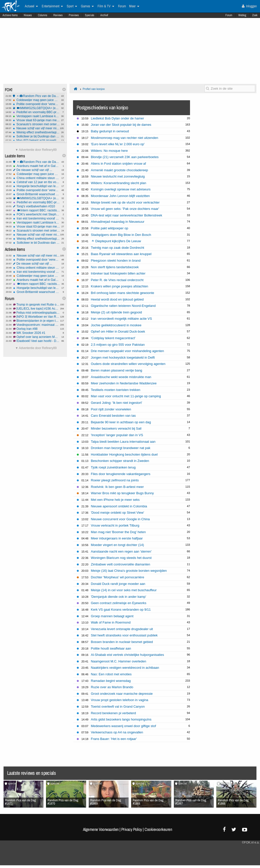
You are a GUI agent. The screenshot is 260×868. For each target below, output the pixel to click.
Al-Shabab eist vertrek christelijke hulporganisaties (127, 655)
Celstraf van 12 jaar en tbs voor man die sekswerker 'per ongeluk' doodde (37, 182)
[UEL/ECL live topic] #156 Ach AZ (37, 309)
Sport (72, 6)
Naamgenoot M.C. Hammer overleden (119, 661)
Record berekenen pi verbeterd (114, 713)
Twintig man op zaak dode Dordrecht (118, 248)
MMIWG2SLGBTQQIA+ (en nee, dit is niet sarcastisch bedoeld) (36, 108)
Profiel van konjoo (94, 89)
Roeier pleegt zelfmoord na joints (115, 480)
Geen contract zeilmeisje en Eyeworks (119, 603)
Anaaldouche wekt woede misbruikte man (121, 377)
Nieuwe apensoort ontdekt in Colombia (119, 506)
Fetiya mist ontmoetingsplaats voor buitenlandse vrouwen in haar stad (37, 313)
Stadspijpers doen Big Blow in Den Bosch (121, 235)
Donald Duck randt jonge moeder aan (118, 584)
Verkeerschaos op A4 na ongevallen (117, 732)
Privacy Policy (132, 829)
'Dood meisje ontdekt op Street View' (118, 513)
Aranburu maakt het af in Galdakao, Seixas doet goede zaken (37, 166)
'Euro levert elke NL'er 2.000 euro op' (118, 144)
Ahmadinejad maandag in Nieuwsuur (118, 222)
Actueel (31, 6)
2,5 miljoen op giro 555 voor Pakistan (118, 345)
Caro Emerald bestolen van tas (113, 416)
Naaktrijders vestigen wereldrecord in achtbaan (125, 668)
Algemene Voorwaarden (101, 829)
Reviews (58, 15)
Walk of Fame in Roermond (111, 622)
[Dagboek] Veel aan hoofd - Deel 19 (37, 341)
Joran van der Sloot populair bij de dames (121, 125)
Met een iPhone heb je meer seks (115, 500)
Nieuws (28, 15)
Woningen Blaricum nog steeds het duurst (121, 558)
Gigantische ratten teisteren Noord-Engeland (123, 306)
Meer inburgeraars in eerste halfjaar (117, 538)
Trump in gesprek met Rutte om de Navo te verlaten (37, 305)
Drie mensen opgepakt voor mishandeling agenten (127, 351)
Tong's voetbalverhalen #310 (37, 206)
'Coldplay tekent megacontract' (113, 338)
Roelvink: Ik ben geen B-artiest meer (117, 487)
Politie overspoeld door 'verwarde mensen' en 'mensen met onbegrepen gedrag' (36, 104)
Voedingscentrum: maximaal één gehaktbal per (37, 325)
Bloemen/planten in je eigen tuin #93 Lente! (37, 321)
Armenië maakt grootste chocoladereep (120, 170)
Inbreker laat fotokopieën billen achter (118, 273)
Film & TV (106, 6)
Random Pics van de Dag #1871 (36, 96)
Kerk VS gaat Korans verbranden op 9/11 (121, 610)
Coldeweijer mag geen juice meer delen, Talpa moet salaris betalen (36, 100)
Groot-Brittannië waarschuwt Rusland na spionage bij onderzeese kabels (37, 194)
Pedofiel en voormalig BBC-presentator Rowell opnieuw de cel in (36, 112)
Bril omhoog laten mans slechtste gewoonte (123, 293)
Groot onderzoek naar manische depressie (122, 694)
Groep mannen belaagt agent (112, 616)
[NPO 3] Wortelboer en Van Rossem (37, 317)
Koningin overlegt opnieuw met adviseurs (121, 189)
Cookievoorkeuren (158, 829)
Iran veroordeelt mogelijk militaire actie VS (122, 319)
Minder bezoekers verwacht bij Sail (116, 428)
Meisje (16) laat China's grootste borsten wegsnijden (129, 571)
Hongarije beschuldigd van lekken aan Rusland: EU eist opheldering (37, 186)
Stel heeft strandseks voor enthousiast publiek (124, 635)
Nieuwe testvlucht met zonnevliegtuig (118, 176)
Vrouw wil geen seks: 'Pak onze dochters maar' (125, 209)
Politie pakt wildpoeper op (110, 228)
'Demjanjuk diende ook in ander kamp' (119, 597)
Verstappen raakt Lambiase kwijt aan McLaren (36, 116)
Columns (43, 15)
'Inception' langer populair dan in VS (117, 435)
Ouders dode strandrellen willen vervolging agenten (128, 364)
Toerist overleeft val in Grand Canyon (118, 706)
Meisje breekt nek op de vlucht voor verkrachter (125, 202)
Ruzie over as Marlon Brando (112, 687)
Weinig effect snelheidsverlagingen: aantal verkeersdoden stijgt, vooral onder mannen (36, 132)
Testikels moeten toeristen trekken (116, 390)
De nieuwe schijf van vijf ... (37, 170)
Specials (90, 15)
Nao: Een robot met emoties (111, 674)
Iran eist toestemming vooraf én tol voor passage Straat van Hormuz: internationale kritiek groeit (37, 218)
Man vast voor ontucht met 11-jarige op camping (126, 396)
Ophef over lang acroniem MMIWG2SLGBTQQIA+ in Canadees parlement (37, 337)
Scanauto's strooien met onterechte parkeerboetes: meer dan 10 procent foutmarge (36, 124)
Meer (134, 6)
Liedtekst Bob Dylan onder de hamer (117, 118)
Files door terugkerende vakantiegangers (121, 474)
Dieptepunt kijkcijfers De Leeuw (116, 241)
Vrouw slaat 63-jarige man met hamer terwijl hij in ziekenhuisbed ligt (36, 120)
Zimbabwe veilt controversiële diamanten (121, 564)
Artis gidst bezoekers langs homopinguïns (121, 719)
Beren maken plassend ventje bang (117, 370)
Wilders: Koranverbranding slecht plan (119, 183)
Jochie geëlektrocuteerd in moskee (116, 325)
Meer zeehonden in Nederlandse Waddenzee (124, 383)
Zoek (255, 15)
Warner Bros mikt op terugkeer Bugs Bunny (122, 493)
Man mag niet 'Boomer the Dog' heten (118, 532)
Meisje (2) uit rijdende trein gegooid (116, 312)
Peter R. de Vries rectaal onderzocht (117, 280)
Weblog (242, 15)
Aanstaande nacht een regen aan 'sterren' (121, 551)
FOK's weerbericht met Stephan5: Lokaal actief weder (37, 214)
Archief (104, 15)
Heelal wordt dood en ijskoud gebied (117, 299)
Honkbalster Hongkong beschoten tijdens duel (124, 454)
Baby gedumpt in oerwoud (110, 131)
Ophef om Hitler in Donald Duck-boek (118, 331)
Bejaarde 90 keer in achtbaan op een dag (121, 422)
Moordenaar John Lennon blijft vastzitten (120, 196)
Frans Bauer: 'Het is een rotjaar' (114, 739)
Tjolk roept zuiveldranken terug (113, 467)
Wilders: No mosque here (109, 151)
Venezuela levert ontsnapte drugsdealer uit (122, 629)
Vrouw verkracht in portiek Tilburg (115, 525)
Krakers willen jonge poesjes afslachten (120, 286)
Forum (229, 15)
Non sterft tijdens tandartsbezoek (115, 267)
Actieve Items (10, 15)
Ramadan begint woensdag (111, 681)
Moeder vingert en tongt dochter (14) (117, 545)
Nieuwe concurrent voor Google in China (120, 519)
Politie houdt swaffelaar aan (111, 648)
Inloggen (249, 6)
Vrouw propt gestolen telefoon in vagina (120, 700)
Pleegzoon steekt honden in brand (116, 261)
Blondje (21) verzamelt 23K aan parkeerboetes (125, 157)
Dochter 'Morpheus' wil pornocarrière (118, 577)
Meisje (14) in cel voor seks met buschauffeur (124, 590)
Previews (74, 15)
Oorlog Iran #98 (37, 329)
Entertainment (52, 6)
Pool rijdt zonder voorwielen (111, 409)
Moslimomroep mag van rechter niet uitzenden (125, 138)
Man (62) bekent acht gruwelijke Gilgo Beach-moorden (36, 140)
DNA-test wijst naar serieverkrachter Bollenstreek (127, 215)
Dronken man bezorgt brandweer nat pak (121, 448)
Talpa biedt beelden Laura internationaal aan (123, 442)
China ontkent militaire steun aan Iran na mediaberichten (37, 178)
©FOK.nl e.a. (251, 842)
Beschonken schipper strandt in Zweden (120, 461)
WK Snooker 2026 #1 (37, 333)
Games (87, 6)
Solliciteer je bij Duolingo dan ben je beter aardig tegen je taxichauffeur (36, 136)
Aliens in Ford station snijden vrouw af (119, 164)
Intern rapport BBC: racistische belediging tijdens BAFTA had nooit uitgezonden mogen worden (37, 210)
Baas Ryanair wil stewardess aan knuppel (121, 254)
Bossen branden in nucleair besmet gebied (122, 642)
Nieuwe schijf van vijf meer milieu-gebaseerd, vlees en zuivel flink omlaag (36, 128)
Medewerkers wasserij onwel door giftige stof (124, 726)
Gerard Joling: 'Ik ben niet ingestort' (117, 403)
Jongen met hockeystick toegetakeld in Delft (123, 357)
